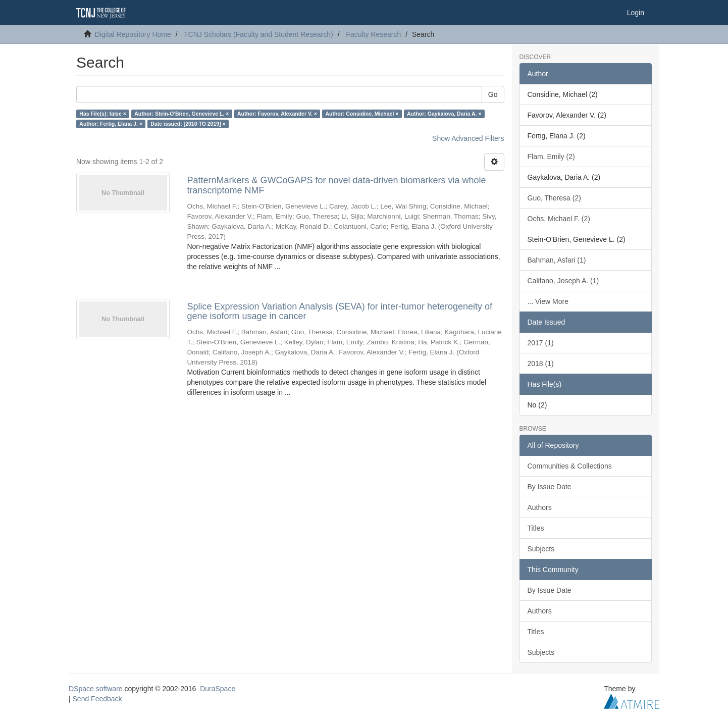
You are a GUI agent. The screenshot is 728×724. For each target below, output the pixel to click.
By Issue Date (550, 487)
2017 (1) (541, 343)
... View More (548, 301)
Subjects (541, 549)
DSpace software (96, 689)
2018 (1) (541, 364)
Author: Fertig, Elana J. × (111, 124)
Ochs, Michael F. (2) (559, 219)
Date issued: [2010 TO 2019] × (188, 124)
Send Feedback (97, 699)
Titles (536, 528)
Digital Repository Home (133, 34)
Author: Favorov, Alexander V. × (277, 114)
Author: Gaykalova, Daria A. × (444, 114)
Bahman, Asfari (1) (557, 260)
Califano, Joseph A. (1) (563, 281)
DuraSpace (218, 689)
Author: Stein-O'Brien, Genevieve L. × (181, 114)
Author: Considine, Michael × (362, 114)
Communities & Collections (570, 466)
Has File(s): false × (103, 114)
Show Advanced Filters (468, 138)
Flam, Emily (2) (551, 157)
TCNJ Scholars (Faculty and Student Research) (258, 34)
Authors (540, 507)
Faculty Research (373, 34)
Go (493, 94)
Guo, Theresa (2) (554, 198)
